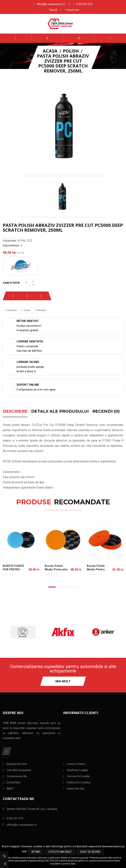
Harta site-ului (76, 789)
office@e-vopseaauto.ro (51, 4)
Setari (36, 852)
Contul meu (14, 783)
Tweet (27, 310)
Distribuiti (12, 310)
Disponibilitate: (11, 245)
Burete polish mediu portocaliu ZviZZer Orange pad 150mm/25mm (57, 571)
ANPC (10, 789)
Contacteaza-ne (17, 777)
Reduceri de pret (17, 764)
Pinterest (41, 310)
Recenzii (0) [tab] (106, 412)
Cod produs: (10, 241)
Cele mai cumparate (19, 771)
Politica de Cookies (79, 783)
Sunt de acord (90, 852)
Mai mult (63, 681)
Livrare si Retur (76, 764)
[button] (47, 38)
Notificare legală (77, 771)
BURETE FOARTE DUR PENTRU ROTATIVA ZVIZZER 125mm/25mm (15, 571)
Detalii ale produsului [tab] (60, 412)
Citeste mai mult (60, 852)
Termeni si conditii (78, 777)
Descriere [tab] (15, 412)
